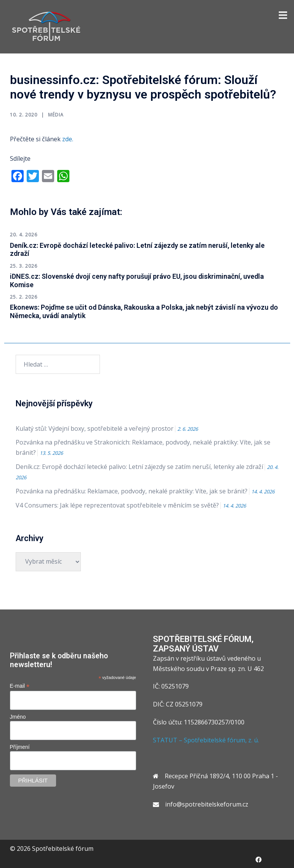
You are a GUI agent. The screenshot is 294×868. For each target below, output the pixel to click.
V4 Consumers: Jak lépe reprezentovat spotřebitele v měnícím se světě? (117, 505)
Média (56, 115)
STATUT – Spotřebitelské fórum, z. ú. (206, 740)
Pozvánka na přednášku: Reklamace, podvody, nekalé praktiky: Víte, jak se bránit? (132, 491)
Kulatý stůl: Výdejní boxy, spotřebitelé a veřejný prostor (95, 428)
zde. (68, 139)
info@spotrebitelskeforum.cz (207, 804)
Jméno (18, 717)
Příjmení (20, 747)
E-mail (20, 686)
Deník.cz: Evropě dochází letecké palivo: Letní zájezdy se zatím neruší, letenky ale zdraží (139, 467)
